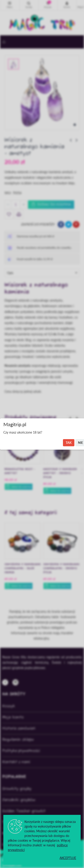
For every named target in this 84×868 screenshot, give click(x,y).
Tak (69, 443)
